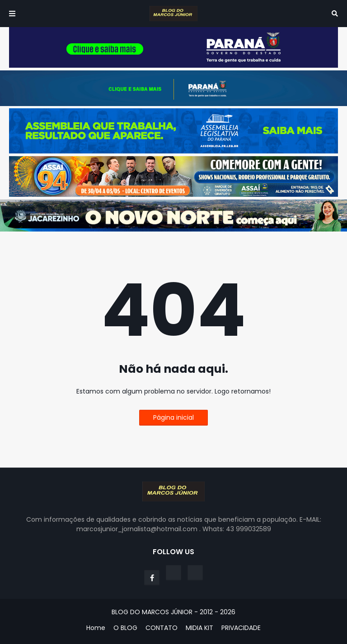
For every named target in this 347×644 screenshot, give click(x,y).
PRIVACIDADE (241, 628)
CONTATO (162, 628)
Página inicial (173, 417)
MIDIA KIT (199, 628)
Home (96, 628)
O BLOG (125, 628)
